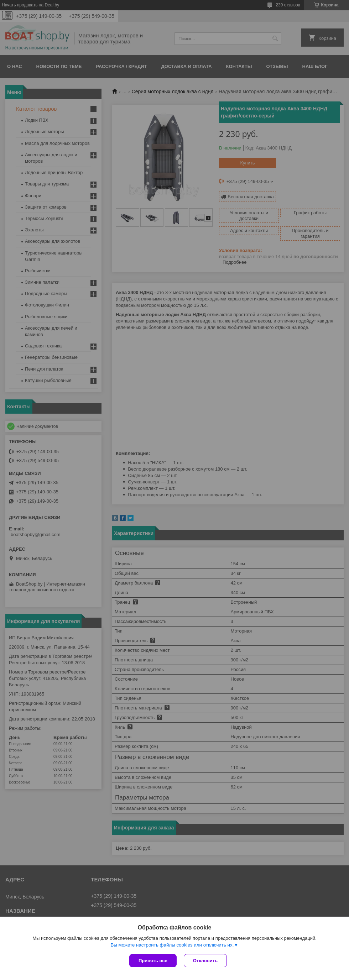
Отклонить (205, 961)
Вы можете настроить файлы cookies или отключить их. (172, 945)
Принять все (153, 961)
